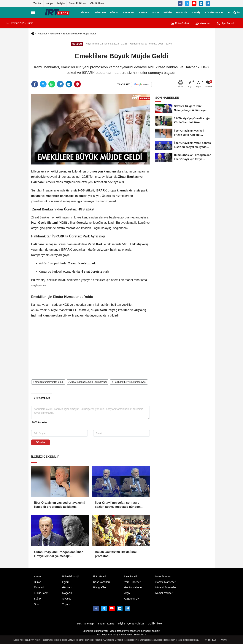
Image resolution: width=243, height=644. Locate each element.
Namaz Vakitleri (164, 593)
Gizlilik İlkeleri (98, 3)
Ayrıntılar (211, 640)
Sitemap (89, 624)
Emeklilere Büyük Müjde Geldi (79, 34)
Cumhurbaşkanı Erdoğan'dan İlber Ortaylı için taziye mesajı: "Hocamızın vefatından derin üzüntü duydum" (60, 554)
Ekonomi (129, 12)
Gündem (100, 12)
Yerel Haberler (132, 582)
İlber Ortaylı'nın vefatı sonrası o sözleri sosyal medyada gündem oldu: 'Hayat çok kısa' (118, 505)
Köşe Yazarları (102, 582)
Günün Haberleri (134, 588)
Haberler (42, 34)
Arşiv (127, 593)
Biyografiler (100, 588)
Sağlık (143, 12)
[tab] (42, 398)
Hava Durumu (163, 577)
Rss (80, 624)
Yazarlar (203, 23)
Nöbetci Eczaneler (166, 588)
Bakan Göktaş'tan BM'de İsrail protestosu (116, 554)
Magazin (182, 12)
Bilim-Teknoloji (70, 577)
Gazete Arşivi (132, 599)
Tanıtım (38, 3)
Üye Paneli (225, 23)
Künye (49, 3)
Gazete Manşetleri (166, 582)
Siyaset (86, 12)
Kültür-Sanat (214, 12)
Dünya (114, 12)
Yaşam (66, 604)
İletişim (61, 3)
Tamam (223, 640)
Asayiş (196, 12)
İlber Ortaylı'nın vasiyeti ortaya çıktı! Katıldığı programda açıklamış (60, 505)
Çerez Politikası (77, 3)
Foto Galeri (180, 23)
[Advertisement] (91, 347)
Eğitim (168, 12)
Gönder (41, 442)
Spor (156, 12)
